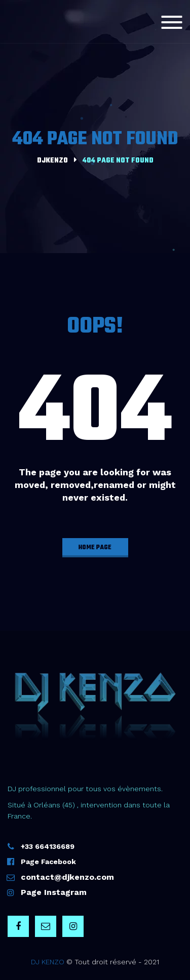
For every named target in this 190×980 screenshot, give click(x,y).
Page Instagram (54, 892)
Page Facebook (48, 862)
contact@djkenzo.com (67, 877)
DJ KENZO (48, 962)
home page (95, 548)
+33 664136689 (48, 846)
